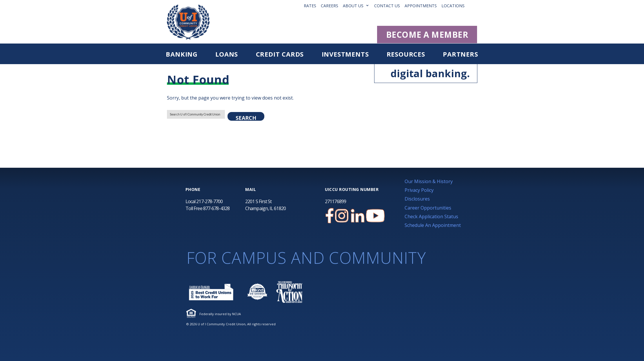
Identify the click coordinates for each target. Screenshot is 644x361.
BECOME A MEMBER (427, 35)
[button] (475, 6)
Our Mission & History (429, 181)
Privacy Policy (419, 190)
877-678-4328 (216, 208)
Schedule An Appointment (433, 225)
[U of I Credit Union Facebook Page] (330, 216)
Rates (310, 6)
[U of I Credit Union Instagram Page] (342, 216)
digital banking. (425, 73)
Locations (453, 6)
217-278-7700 (209, 201)
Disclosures (417, 199)
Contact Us (387, 6)
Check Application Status (431, 216)
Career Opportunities (428, 208)
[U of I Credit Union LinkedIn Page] (358, 216)
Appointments (421, 6)
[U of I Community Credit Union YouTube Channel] (375, 216)
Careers (330, 6)
